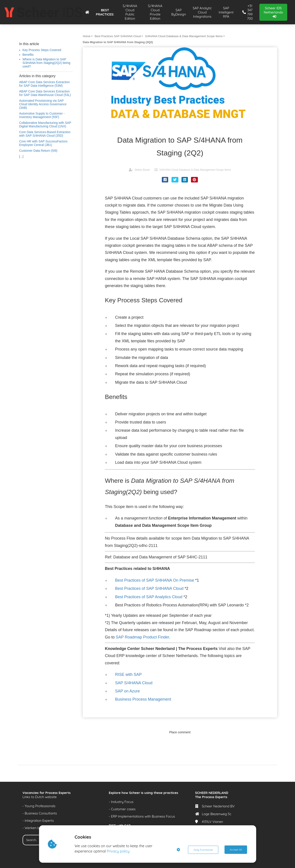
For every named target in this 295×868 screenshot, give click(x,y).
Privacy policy (118, 851)
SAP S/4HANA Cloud (134, 683)
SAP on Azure (127, 691)
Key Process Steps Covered (42, 50)
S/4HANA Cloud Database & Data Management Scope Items (195, 170)
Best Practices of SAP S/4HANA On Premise (155, 580)
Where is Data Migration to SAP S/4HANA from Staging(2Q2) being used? (46, 63)
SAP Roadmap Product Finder (142, 637)
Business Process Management (143, 699)
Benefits (28, 55)
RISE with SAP (128, 674)
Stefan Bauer (142, 170)
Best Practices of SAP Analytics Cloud (149, 597)
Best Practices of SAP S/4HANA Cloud (149, 588)
